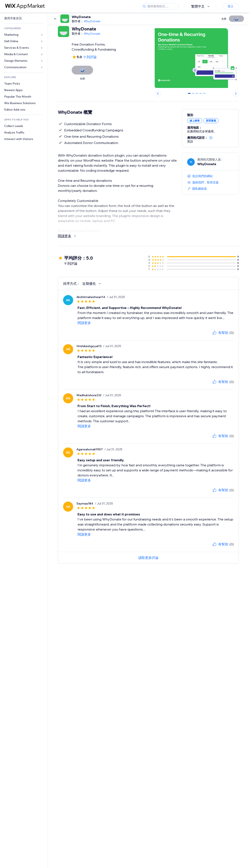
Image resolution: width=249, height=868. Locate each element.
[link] (24, 18)
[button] (211, 138)
